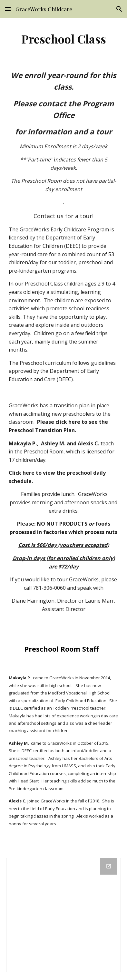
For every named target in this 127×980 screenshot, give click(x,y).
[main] (63, 39)
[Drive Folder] (63, 915)
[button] (8, 9)
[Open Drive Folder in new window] (109, 866)
